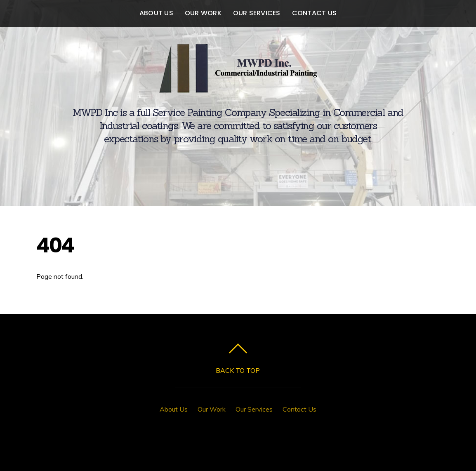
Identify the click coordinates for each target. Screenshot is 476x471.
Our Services (257, 13)
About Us (156, 13)
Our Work (203, 13)
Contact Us (314, 13)
